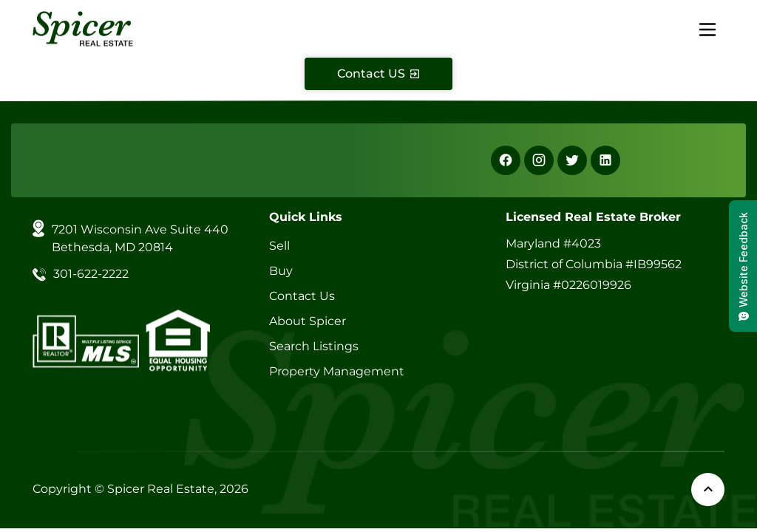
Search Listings (314, 346)
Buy (281, 271)
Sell (279, 246)
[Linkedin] (605, 160)
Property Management (337, 371)
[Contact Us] (378, 74)
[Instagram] (539, 160)
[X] (572, 160)
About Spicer (308, 321)
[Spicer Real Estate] (83, 28)
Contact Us (302, 296)
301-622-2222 (91, 274)
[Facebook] (506, 160)
